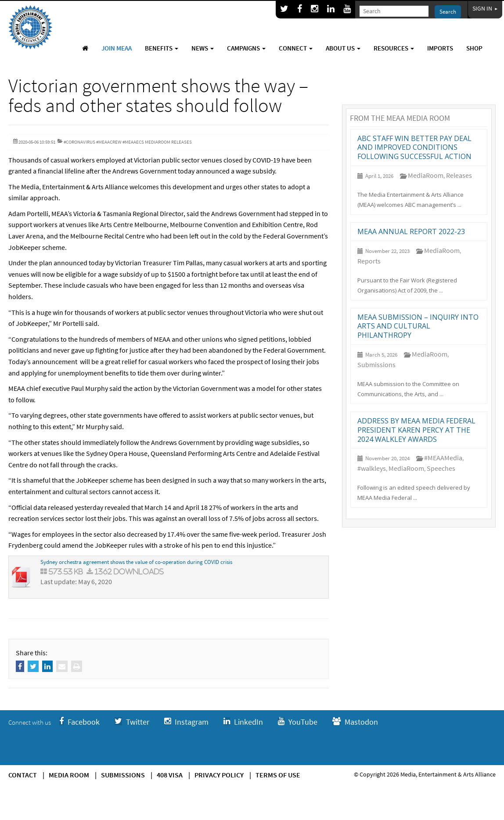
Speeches (441, 468)
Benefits (162, 48)
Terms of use (278, 775)
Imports (440, 48)
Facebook (79, 722)
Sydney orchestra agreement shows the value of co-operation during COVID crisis (136, 562)
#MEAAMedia (443, 458)
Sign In (485, 8)
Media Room (69, 775)
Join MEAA (117, 48)
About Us (343, 48)
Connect (296, 48)
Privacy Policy (219, 775)
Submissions (376, 365)
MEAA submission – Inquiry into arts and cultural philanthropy (418, 326)
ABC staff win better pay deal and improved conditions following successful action (414, 148)
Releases (459, 175)
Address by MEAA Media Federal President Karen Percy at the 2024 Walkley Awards (416, 430)
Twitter (132, 722)
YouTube (298, 722)
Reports (369, 261)
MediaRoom (426, 175)
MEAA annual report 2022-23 (411, 231)
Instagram (186, 722)
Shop (474, 48)
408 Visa (170, 775)
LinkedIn (243, 722)
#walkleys (372, 468)
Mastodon (355, 722)
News (203, 48)
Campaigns (246, 48)
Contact (23, 775)
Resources (394, 48)
